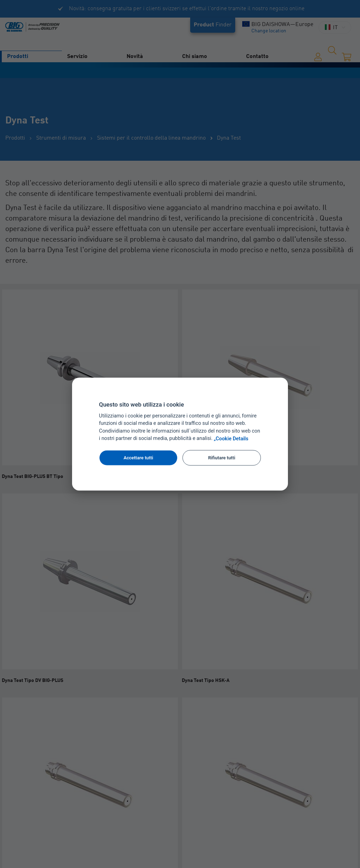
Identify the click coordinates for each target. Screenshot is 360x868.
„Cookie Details (231, 439)
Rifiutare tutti (222, 458)
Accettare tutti (138, 458)
